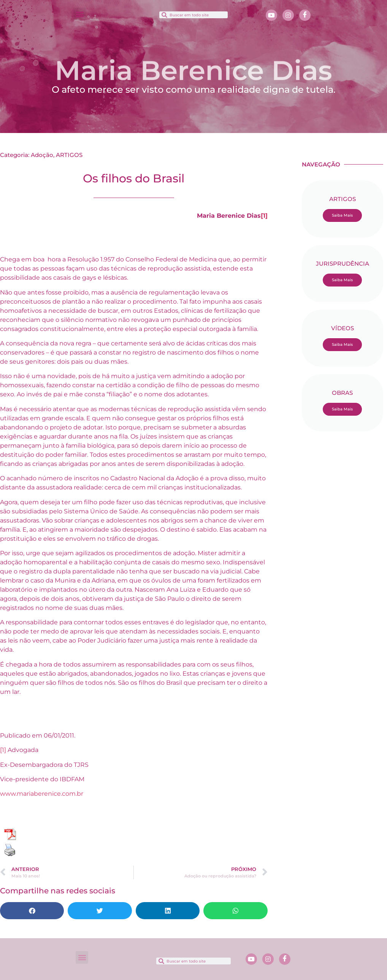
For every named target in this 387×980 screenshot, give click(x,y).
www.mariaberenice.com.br (42, 794)
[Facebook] (305, 15)
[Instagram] (288, 15)
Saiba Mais (342, 215)
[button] (80, 14)
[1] (264, 216)
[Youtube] (271, 15)
